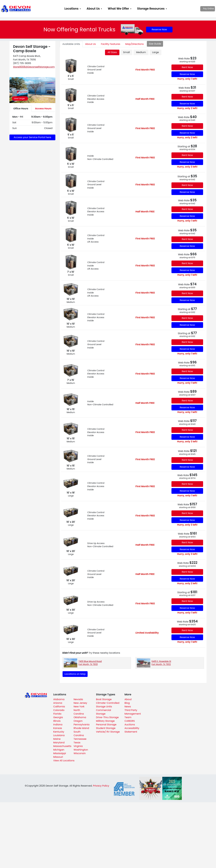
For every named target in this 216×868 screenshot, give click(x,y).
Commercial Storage (103, 712)
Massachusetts (62, 746)
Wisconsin (80, 753)
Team (128, 717)
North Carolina (79, 712)
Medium (141, 52)
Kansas (58, 728)
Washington (81, 750)
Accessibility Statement (132, 730)
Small (127, 52)
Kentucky (59, 732)
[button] (13, 90)
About (128, 699)
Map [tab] (134, 44)
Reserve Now (159, 29)
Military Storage (105, 721)
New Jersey (80, 703)
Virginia (78, 746)
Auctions (130, 725)
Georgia (58, 717)
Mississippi (60, 753)
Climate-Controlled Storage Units (108, 705)
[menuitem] (73, 9)
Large (156, 52)
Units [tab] (71, 44)
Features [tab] (111, 44)
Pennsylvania (82, 725)
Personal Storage (106, 725)
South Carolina (79, 734)
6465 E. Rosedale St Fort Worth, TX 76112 (161, 663)
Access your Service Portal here (32, 137)
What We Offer (118, 9)
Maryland (59, 743)
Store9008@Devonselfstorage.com (34, 67)
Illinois (57, 721)
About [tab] (90, 44)
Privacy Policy (101, 786)
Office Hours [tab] (21, 109)
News (128, 707)
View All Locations (64, 761)
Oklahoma (80, 717)
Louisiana (59, 735)
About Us (93, 9)
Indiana (58, 725)
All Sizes (112, 52)
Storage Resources (151, 9)
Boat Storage (104, 699)
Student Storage (106, 728)
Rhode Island (81, 728)
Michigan (59, 750)
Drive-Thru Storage (107, 717)
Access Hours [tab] (43, 109)
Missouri (58, 757)
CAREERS (130, 721)
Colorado (59, 710)
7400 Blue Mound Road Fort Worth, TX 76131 (90, 663)
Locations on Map (75, 674)
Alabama (59, 699)
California (59, 707)
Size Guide (155, 44)
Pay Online (200, 9)
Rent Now (187, 67)
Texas (77, 743)
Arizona (58, 703)
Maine (57, 739)
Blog (127, 703)
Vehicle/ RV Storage (108, 732)
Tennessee (80, 739)
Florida (57, 714)
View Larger (19, 98)
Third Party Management (133, 712)
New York (79, 707)
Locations (71, 9)
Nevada (78, 699)
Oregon (78, 721)
